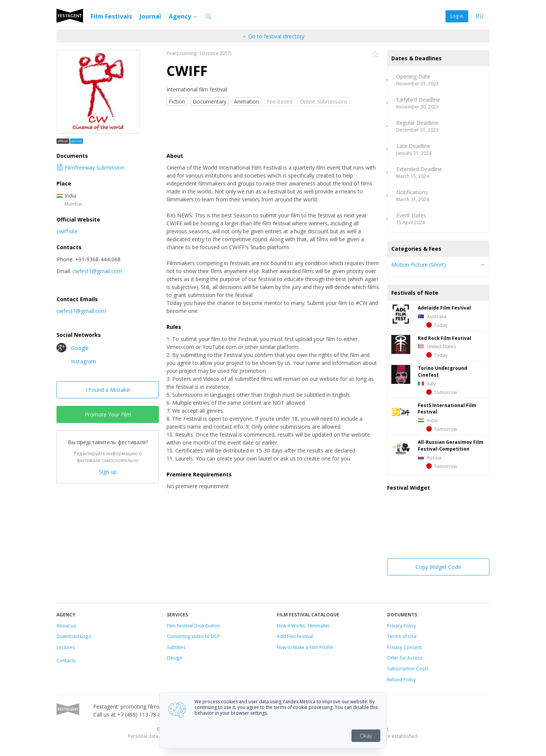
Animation (246, 101)
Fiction (177, 101)
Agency (183, 16)
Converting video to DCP (193, 636)
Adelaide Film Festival (444, 308)
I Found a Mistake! (108, 390)
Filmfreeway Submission (90, 167)
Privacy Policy (402, 626)
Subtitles (176, 647)
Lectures (66, 647)
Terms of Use (402, 636)
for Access (411, 658)
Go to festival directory (273, 36)
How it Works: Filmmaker (303, 626)
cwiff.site (67, 231)
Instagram (76, 361)
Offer (393, 658)
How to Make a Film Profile (305, 647)
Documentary (209, 101)
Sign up (108, 472)
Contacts (66, 660)
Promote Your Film (108, 414)
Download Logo (74, 636)
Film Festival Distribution (193, 626)
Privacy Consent (404, 647)
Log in (457, 16)
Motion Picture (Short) (419, 265)
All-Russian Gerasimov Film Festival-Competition (451, 445)
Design (175, 658)
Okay (366, 736)
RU (480, 16)
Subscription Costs (408, 668)
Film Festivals (111, 16)
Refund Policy (402, 679)
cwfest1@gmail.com (97, 271)
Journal (150, 16)
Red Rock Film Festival (445, 338)
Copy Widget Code (438, 567)
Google (73, 348)
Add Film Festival (295, 636)
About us (66, 626)
